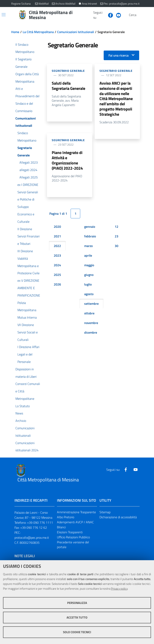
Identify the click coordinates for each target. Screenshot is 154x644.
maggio (89, 265)
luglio (88, 284)
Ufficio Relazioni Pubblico (73, 537)
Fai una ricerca (119, 55)
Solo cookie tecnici (77, 632)
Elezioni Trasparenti (70, 532)
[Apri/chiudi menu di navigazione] (4, 15)
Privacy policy (119, 589)
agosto (89, 294)
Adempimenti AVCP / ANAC (75, 522)
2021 (57, 236)
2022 (57, 246)
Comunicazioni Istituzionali (76, 32)
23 (117, 236)
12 (117, 227)
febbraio (90, 236)
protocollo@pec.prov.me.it (32, 538)
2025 (57, 275)
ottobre (89, 313)
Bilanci (61, 527)
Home (15, 32)
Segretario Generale (68, 71)
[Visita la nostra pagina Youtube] (117, 15)
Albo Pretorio (66, 517)
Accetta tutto (77, 617)
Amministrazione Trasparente (76, 512)
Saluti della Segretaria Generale (68, 86)
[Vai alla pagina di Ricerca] (140, 15)
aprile (88, 255)
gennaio (90, 227)
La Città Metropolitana (38, 32)
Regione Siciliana (21, 4)
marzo (88, 246)
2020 (57, 227)
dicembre (91, 332)
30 (117, 246)
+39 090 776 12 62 (34, 528)
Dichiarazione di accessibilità (118, 517)
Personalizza (77, 603)
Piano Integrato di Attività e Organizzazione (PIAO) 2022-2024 (67, 160)
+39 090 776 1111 (40, 522)
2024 (57, 265)
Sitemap (105, 512)
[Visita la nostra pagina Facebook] (109, 15)
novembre (91, 323)
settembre (91, 304)
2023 (57, 255)
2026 (57, 284)
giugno (89, 275)
